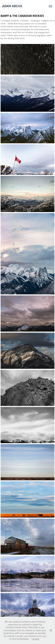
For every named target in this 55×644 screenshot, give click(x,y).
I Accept (35, 639)
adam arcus (12, 6)
